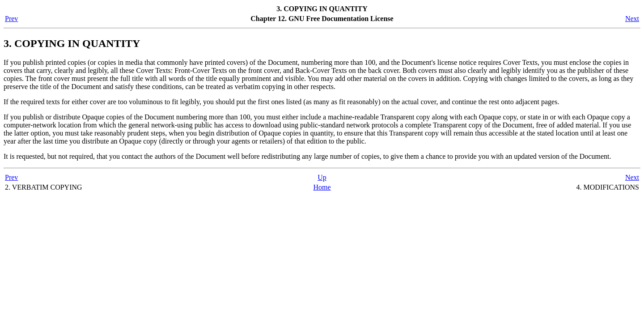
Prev (11, 19)
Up (322, 177)
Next (632, 19)
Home (322, 187)
